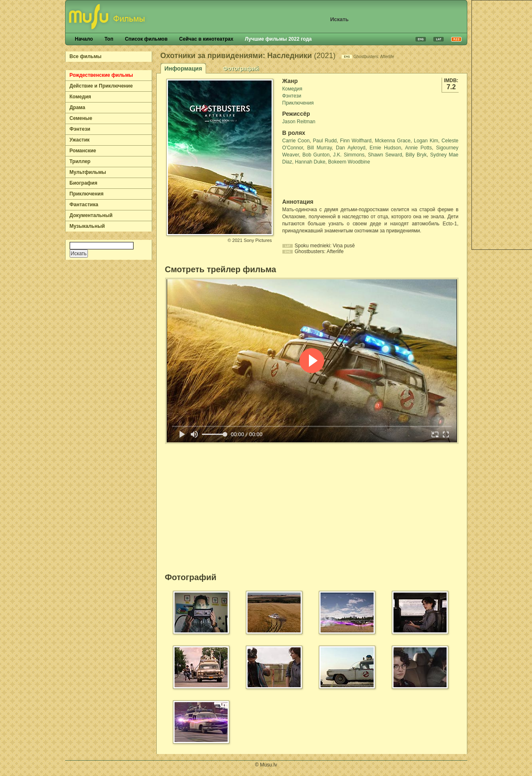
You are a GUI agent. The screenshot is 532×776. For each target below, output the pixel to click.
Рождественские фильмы (101, 75)
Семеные (81, 118)
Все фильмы (86, 56)
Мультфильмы (88, 172)
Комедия (80, 97)
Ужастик (80, 140)
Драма (78, 107)
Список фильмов (146, 39)
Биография (84, 183)
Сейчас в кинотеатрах (206, 39)
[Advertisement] (331, 182)
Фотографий (241, 68)
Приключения (87, 194)
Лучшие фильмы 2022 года (278, 39)
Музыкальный (87, 226)
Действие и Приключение (101, 86)
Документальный (91, 215)
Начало (84, 39)
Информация (183, 68)
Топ (109, 39)
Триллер (80, 161)
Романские (83, 151)
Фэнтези (80, 129)
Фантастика (84, 205)
